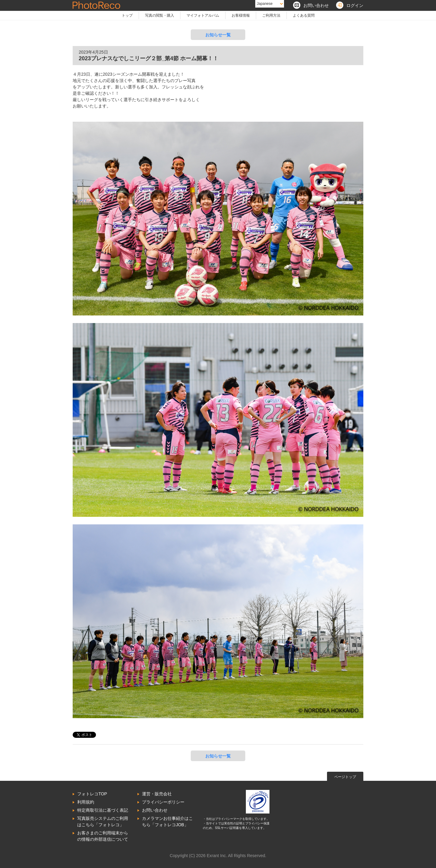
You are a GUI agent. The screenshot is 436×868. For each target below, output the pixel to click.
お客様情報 (241, 15)
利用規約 (86, 802)
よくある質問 (304, 15)
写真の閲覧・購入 (160, 15)
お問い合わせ (155, 810)
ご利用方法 (271, 15)
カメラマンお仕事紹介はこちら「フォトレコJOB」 (167, 822)
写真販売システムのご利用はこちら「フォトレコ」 (103, 822)
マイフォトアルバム (203, 15)
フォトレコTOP (92, 794)
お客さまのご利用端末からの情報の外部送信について (103, 836)
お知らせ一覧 (218, 35)
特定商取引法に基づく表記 (103, 810)
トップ (127, 15)
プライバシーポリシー (163, 802)
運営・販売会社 (157, 794)
